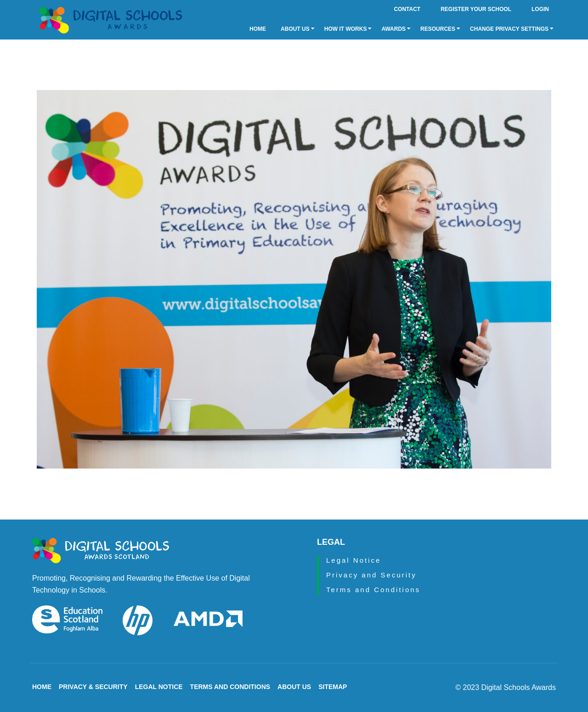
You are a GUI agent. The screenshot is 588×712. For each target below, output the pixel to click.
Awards (396, 29)
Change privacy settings (512, 29)
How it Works (348, 29)
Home (258, 29)
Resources (440, 29)
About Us (298, 29)
